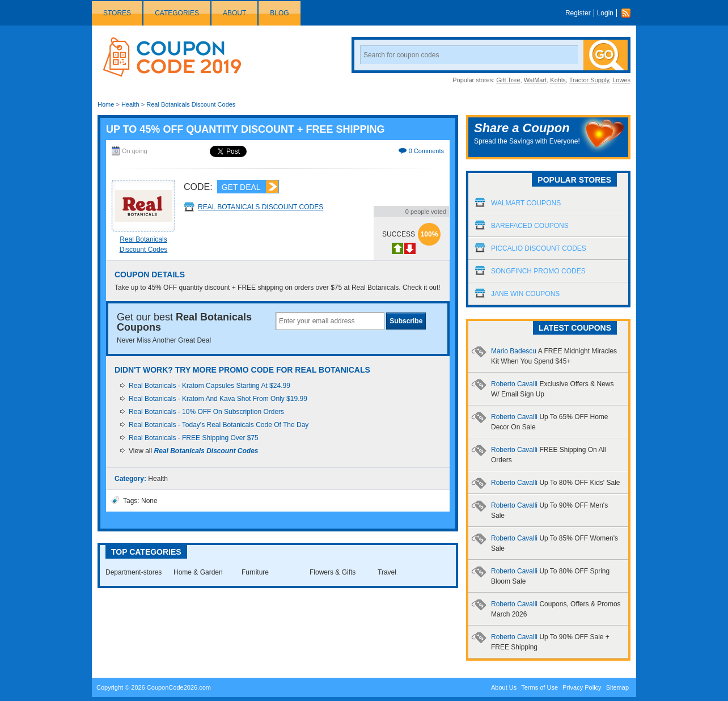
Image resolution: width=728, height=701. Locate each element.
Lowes (621, 80)
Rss (629, 13)
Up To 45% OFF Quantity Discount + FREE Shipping (246, 129)
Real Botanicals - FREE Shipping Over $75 (194, 438)
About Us (504, 687)
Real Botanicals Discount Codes (191, 104)
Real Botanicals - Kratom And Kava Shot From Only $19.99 (218, 399)
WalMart (536, 80)
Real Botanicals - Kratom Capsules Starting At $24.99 (209, 386)
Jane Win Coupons (525, 294)
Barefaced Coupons (530, 226)
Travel (387, 572)
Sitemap (617, 687)
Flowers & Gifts (333, 572)
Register (578, 13)
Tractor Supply (589, 80)
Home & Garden (198, 572)
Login (605, 13)
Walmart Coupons (526, 203)
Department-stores (134, 572)
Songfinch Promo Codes (538, 271)
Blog (279, 13)
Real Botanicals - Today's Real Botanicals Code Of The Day (219, 425)
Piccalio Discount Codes (539, 248)
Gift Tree (508, 80)
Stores (117, 13)
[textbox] (330, 321)
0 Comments (426, 151)
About (234, 13)
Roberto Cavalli (556, 483)
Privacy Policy (582, 687)
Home (106, 104)
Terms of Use (539, 687)
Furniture (255, 572)
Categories (177, 13)
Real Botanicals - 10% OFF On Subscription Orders (206, 412)
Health (130, 104)
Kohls (558, 80)
